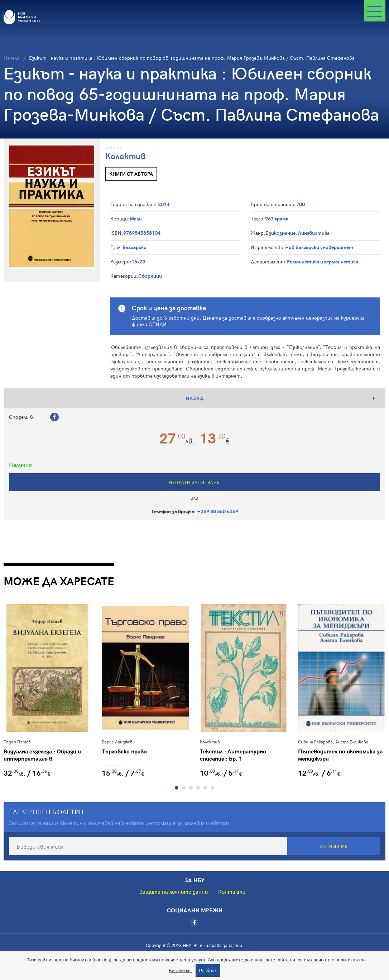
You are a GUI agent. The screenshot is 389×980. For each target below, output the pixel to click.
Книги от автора (131, 174)
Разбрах (208, 971)
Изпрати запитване (194, 482)
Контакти (232, 892)
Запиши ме (334, 846)
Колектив (125, 156)
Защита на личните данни (174, 892)
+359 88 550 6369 (218, 511)
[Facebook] (194, 923)
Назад (195, 398)
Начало (12, 58)
